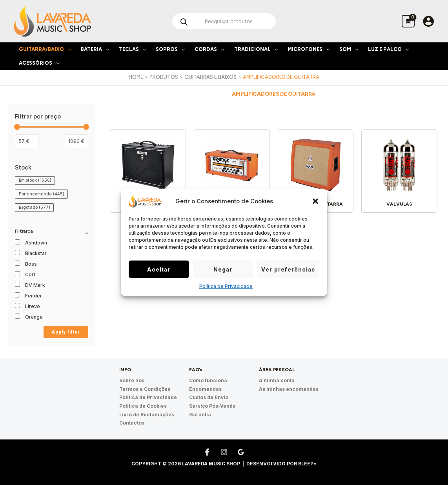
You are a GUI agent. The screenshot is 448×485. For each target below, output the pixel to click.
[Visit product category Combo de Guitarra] (148, 172)
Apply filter (66, 332)
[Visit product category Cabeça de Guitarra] (232, 172)
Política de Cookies (143, 405)
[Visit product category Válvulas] (400, 172)
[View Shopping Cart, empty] (408, 21)
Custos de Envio (209, 397)
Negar (223, 270)
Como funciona (208, 380)
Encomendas (205, 389)
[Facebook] (207, 450)
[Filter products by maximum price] (76, 141)
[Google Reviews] (241, 450)
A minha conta (277, 380)
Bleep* (307, 462)
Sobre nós (132, 380)
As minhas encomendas (289, 389)
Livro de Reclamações (147, 413)
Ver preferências (288, 270)
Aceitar (159, 270)
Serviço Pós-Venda (212, 405)
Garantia (200, 413)
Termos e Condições (145, 389)
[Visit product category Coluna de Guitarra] (316, 172)
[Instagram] (224, 450)
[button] (315, 201)
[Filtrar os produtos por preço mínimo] (27, 141)
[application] (67, 49)
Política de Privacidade (226, 286)
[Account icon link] (428, 21)
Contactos (132, 422)
